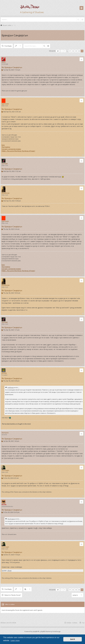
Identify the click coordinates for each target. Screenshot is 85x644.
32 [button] (73, 51)
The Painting (6, 147)
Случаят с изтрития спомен (11, 149)
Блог (3, 145)
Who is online (10, 604)
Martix (4, 62)
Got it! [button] (73, 639)
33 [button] (76, 51)
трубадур (5, 164)
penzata (4, 373)
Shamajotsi (5, 433)
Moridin (4, 505)
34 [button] (79, 51)
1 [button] (65, 51)
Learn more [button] (15, 641)
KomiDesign (57, 631)
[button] (58, 51)
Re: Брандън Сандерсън (12, 67)
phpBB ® (36, 631)
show (9, 571)
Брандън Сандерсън (15, 35)
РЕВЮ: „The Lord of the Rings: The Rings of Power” (18, 151)
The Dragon (5, 470)
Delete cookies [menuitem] (72, 623)
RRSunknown (6, 193)
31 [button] (70, 51)
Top (83, 623)
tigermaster (5, 104)
